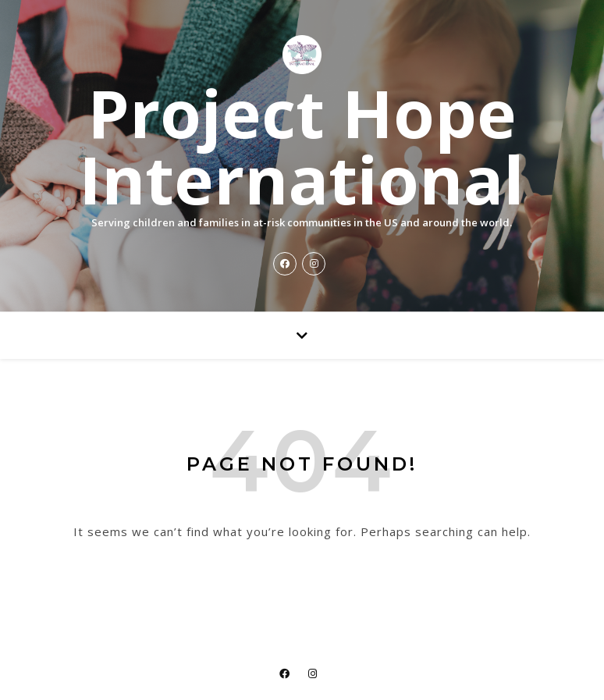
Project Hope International (302, 146)
